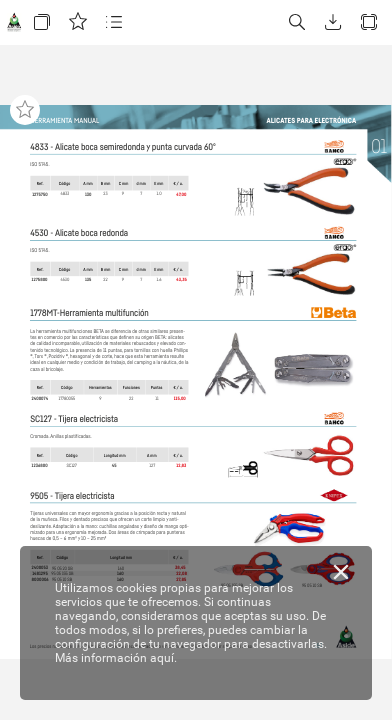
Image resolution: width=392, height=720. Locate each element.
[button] (42, 22)
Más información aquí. (116, 658)
